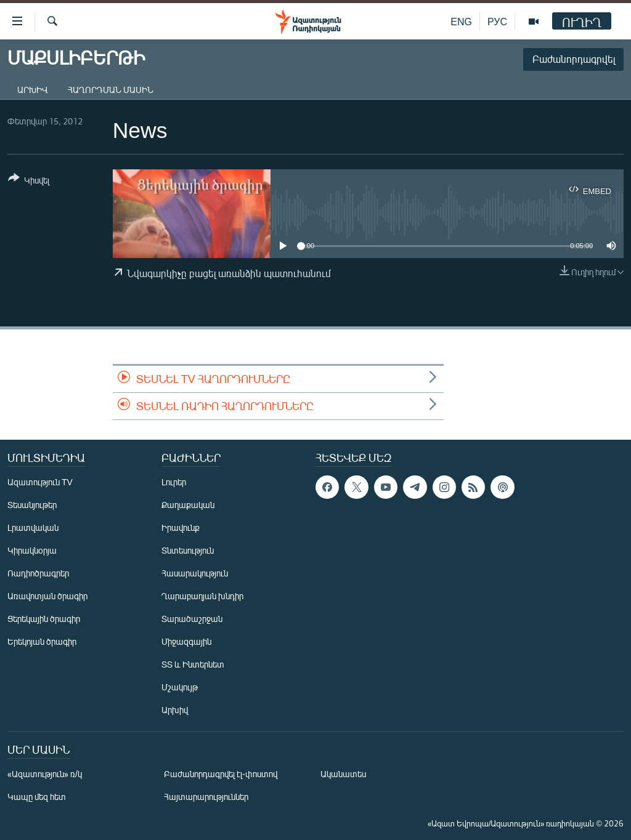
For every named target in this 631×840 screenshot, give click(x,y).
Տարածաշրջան (192, 619)
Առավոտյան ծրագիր (47, 596)
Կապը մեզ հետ (37, 797)
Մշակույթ (180, 687)
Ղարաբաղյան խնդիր (202, 596)
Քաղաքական (188, 505)
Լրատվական (33, 527)
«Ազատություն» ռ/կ (45, 774)
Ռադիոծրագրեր (38, 573)
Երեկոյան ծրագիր (42, 641)
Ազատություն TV (40, 482)
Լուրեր (174, 482)
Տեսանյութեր (32, 505)
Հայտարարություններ (206, 797)
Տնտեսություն (188, 550)
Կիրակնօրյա (32, 550)
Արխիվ (33, 90)
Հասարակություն (195, 573)
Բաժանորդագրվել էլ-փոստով (221, 774)
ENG (461, 21)
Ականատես (343, 774)
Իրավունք (181, 527)
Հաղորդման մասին (111, 90)
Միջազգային (186, 641)
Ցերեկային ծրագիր (44, 619)
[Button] (29, 181)
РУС (497, 21)
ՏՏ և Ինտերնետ (193, 664)
